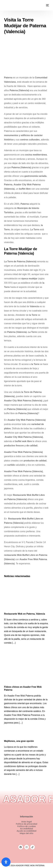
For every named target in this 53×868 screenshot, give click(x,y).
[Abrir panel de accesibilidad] (6, 862)
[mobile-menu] (47, 5)
